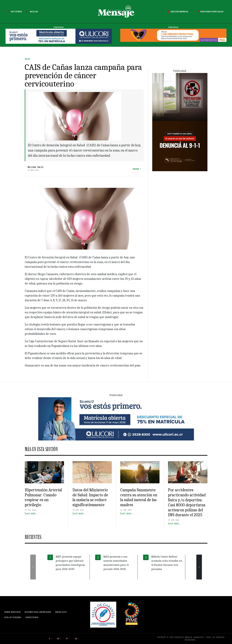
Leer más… (31, 513)
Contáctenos (32, 617)
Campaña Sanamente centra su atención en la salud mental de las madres (139, 497)
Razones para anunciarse (38, 612)
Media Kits (61, 612)
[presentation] (33, 567)
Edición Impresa (177, 12)
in (76, 639)
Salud (27, 59)
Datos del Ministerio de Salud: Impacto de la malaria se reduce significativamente (90, 497)
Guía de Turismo (13, 617)
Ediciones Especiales (210, 12)
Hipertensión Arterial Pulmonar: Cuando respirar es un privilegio (43, 497)
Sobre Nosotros (12, 612)
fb (58, 639)
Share (136, 169)
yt (67, 639)
